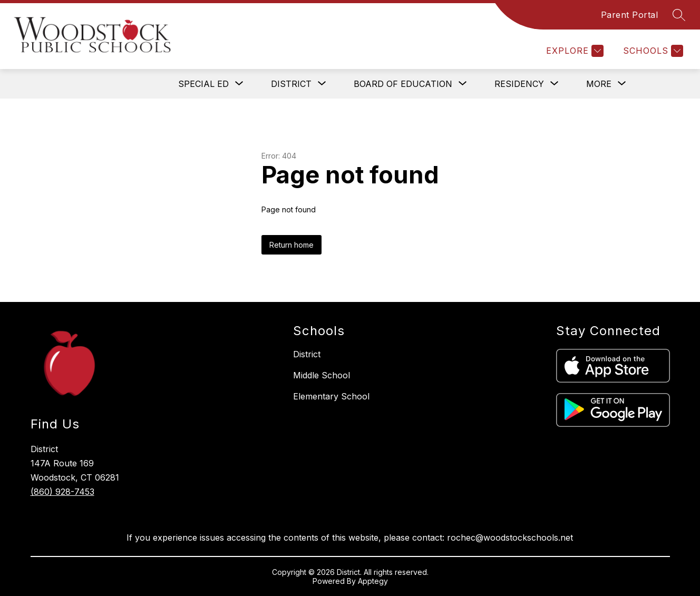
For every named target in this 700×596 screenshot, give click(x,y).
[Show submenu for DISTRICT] (291, 84)
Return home (291, 245)
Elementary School (331, 396)
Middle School (322, 375)
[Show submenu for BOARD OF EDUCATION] (403, 84)
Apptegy (373, 581)
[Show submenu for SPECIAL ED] (203, 84)
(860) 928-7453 (62, 492)
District (307, 354)
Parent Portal (630, 15)
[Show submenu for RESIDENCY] (519, 84)
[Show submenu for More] (599, 84)
